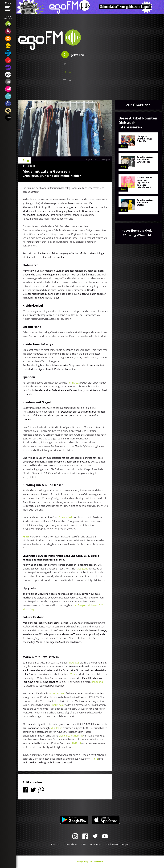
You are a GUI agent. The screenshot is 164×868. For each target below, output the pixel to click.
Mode (148, 230)
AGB (83, 844)
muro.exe (74, 663)
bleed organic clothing (71, 736)
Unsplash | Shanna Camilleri (96, 160)
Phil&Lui (76, 743)
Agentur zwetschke (94, 862)
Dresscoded (65, 517)
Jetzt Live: (74, 55)
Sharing (130, 235)
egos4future (133, 230)
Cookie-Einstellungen (118, 844)
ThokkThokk (57, 705)
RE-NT (26, 536)
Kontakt (55, 844)
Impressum (96, 844)
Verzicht (145, 235)
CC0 (109, 160)
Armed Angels (57, 693)
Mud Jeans (82, 569)
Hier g (95, 759)
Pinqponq (98, 682)
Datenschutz (70, 844)
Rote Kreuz (74, 383)
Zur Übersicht (138, 105)
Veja (73, 674)
